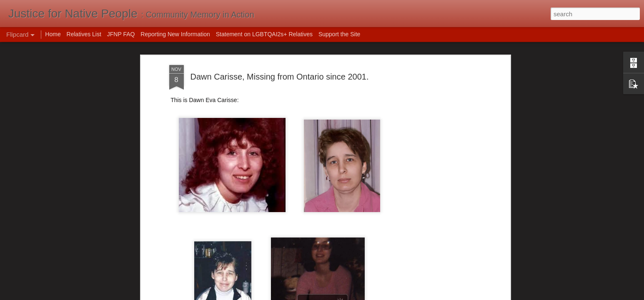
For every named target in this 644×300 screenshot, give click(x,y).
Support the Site (339, 34)
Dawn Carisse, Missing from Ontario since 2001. (280, 76)
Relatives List (84, 34)
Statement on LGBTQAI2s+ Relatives (264, 34)
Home (53, 34)
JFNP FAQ (121, 34)
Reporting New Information (175, 34)
